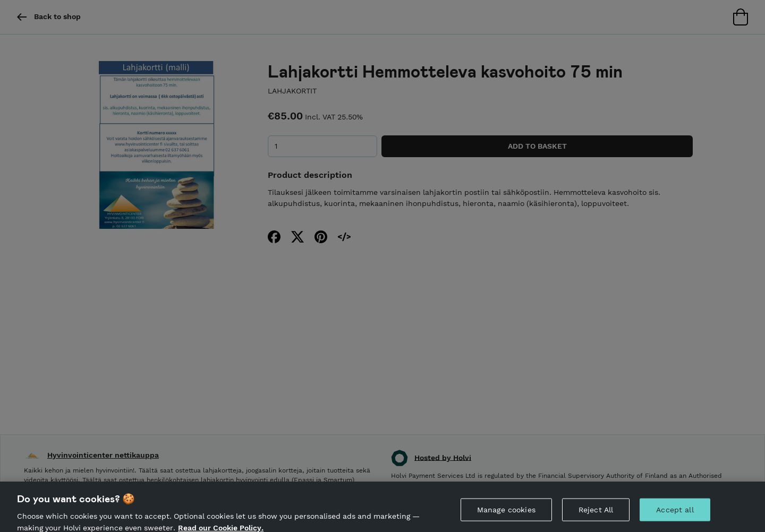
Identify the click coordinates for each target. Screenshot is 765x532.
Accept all (675, 512)
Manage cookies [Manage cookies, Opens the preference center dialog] (506, 512)
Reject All (596, 512)
